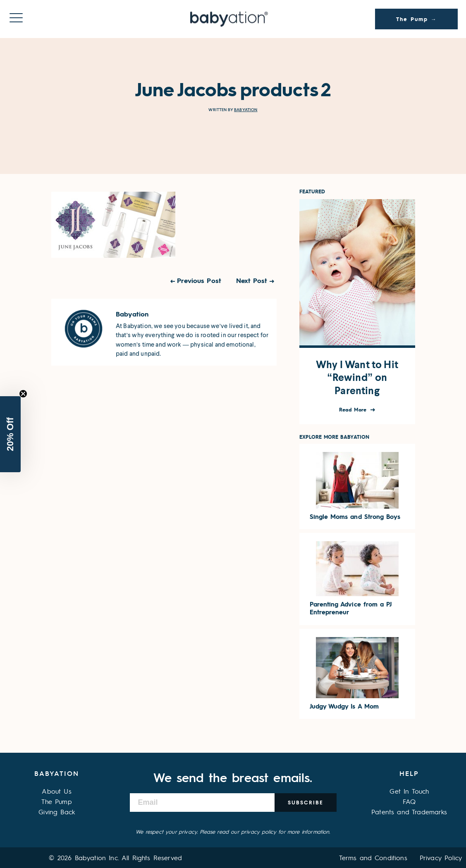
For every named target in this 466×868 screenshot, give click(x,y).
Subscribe (306, 803)
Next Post (252, 280)
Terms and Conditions (373, 857)
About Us (56, 791)
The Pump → (417, 19)
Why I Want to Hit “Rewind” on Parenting (357, 378)
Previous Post (199, 280)
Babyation (246, 110)
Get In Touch (409, 791)
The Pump (56, 801)
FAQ (409, 801)
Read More (354, 410)
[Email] (202, 803)
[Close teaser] (23, 394)
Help (409, 773)
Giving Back (57, 812)
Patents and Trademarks (409, 812)
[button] (10, 434)
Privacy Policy (441, 857)
